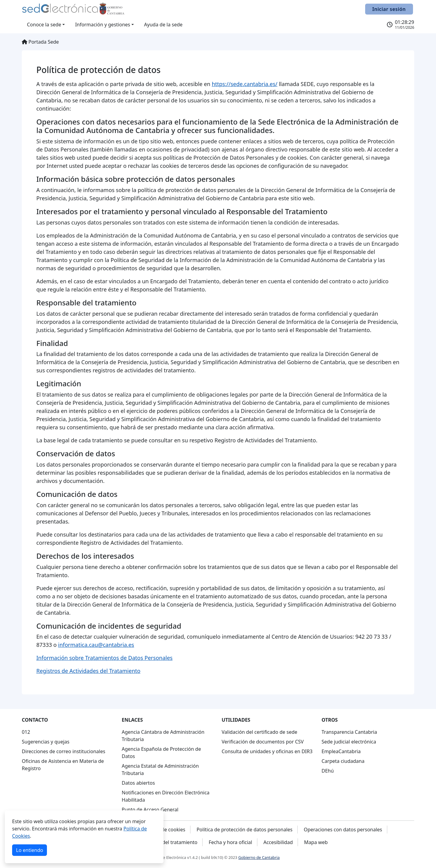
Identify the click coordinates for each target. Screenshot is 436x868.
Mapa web (316, 842)
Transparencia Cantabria (349, 732)
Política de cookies (164, 830)
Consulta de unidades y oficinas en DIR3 (267, 751)
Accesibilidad (278, 842)
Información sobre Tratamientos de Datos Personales (104, 658)
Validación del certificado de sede (259, 732)
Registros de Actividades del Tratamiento (88, 671)
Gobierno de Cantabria (259, 857)
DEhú (328, 771)
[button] (46, 25)
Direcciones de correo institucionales (64, 751)
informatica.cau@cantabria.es (96, 645)
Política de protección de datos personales (244, 830)
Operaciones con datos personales (343, 830)
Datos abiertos (138, 783)
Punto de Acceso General (150, 810)
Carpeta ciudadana (343, 761)
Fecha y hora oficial (230, 842)
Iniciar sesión (389, 9)
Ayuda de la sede (163, 25)
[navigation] (68, 744)
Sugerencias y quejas (46, 742)
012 (26, 732)
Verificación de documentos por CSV (263, 742)
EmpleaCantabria (341, 751)
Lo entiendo (30, 850)
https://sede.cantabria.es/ (244, 84)
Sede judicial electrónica (349, 742)
